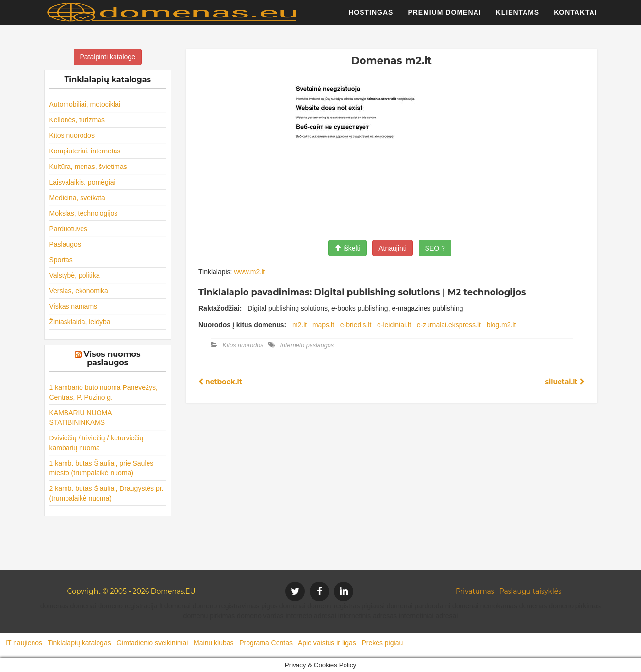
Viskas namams (74, 306)
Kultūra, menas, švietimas (88, 167)
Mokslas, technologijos (84, 213)
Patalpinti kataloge (108, 57)
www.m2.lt (249, 272)
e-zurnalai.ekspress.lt (449, 325)
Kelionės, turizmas (77, 120)
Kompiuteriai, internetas (85, 151)
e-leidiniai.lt (394, 325)
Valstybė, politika (75, 275)
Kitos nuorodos (72, 135)
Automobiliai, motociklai (85, 104)
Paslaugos (65, 244)
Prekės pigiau (382, 643)
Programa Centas (266, 643)
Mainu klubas (214, 643)
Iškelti (347, 248)
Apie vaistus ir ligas (327, 643)
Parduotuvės (69, 229)
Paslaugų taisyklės (530, 591)
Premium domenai (444, 17)
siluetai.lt (565, 382)
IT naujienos (24, 643)
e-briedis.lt (356, 325)
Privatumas (475, 591)
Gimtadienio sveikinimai (152, 643)
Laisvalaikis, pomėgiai (82, 182)
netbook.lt (220, 382)
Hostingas (371, 17)
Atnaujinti (393, 248)
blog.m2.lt (501, 325)
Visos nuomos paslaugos (112, 359)
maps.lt (323, 325)
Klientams (518, 17)
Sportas (61, 260)
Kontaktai (575, 17)
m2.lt (299, 325)
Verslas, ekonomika (79, 291)
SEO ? (435, 248)
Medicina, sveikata (77, 198)
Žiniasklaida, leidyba (80, 322)
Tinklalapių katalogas (79, 643)
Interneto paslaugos (307, 345)
